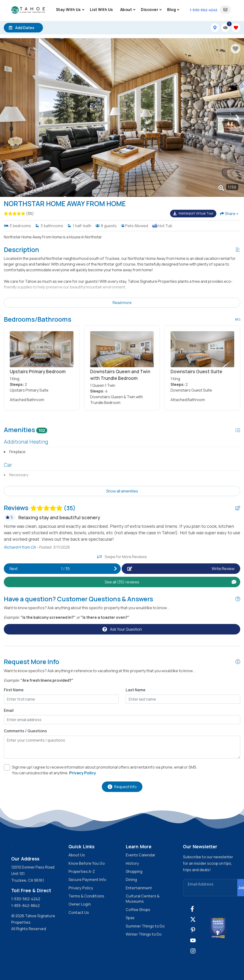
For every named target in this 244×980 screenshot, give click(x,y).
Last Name (136, 690)
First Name (14, 690)
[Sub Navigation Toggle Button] (83, 10)
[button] (7, 117)
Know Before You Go (87, 863)
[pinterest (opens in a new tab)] (193, 930)
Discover (150, 10)
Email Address (201, 884)
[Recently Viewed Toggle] (225, 28)
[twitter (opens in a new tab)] (193, 919)
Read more (122, 303)
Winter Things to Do (144, 934)
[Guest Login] (225, 10)
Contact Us (79, 912)
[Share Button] (229, 214)
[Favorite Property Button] (235, 49)
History (132, 863)
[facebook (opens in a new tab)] (193, 909)
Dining (131, 880)
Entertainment (139, 888)
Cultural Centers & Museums (143, 899)
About (126, 10)
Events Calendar (140, 855)
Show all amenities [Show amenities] (122, 491)
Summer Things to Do (145, 926)
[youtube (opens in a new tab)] (193, 940)
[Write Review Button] (181, 569)
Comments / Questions (25, 731)
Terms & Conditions (86, 896)
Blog (171, 10)
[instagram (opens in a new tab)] (193, 951)
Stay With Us (68, 10)
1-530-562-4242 (26, 899)
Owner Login (80, 904)
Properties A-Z (82, 871)
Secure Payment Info (87, 880)
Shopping (134, 871)
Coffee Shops (138, 910)
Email (9, 710)
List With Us (101, 10)
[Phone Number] (203, 10)
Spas (130, 918)
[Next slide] (62, 569)
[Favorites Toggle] (236, 28)
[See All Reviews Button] (122, 582)
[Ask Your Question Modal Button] (122, 629)
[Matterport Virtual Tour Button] (193, 214)
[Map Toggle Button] (215, 28)
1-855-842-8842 (25, 906)
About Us (77, 855)
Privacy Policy (81, 888)
